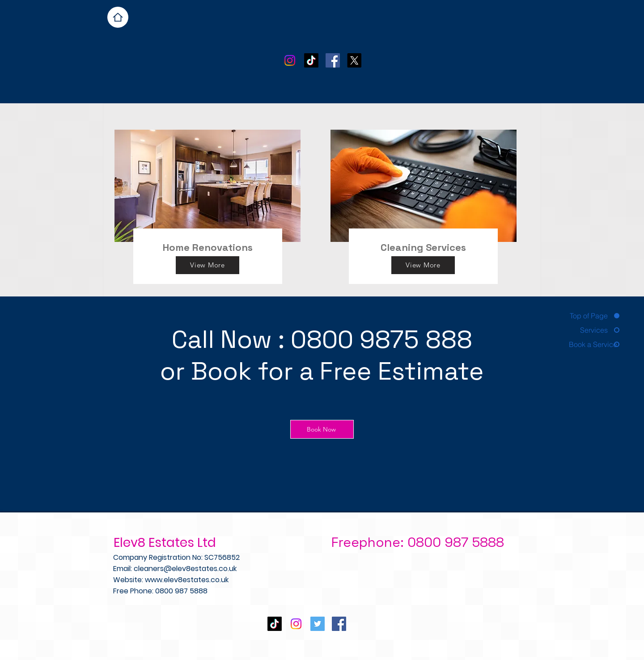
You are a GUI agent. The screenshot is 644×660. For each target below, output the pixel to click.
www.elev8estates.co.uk (187, 580)
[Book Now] (322, 429)
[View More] (208, 265)
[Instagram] (290, 60)
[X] (354, 60)
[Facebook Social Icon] (333, 60)
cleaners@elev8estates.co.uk (185, 569)
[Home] (118, 17)
